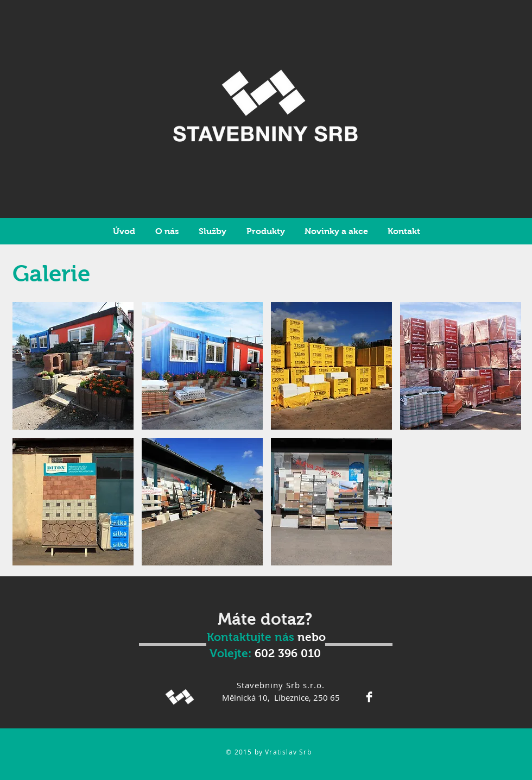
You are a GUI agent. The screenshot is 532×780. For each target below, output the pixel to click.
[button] (73, 366)
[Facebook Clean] (369, 697)
